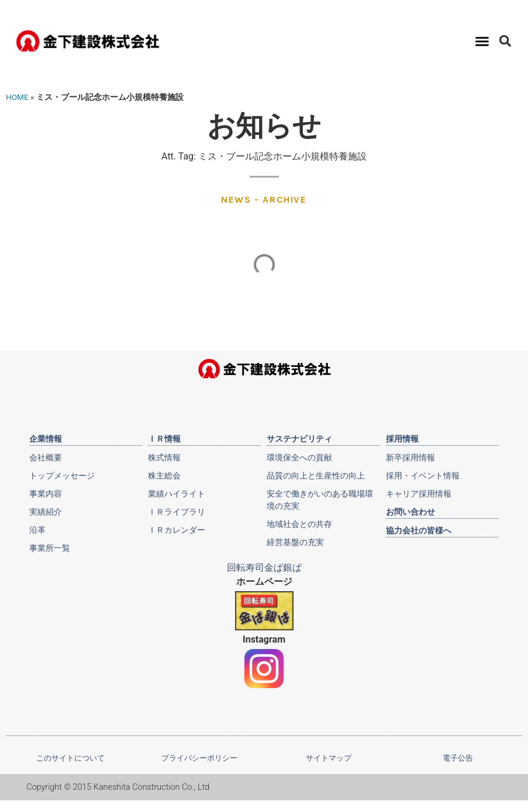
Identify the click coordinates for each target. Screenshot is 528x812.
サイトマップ (329, 758)
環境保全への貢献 (299, 457)
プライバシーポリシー (199, 758)
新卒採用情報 (410, 457)
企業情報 (46, 439)
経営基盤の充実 (295, 542)
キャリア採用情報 (419, 494)
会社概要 (46, 457)
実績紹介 (46, 512)
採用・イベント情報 (423, 476)
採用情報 (402, 439)
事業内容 (46, 494)
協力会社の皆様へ (419, 530)
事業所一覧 (50, 548)
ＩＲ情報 (164, 439)
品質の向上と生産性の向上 (316, 476)
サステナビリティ (299, 439)
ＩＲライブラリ (177, 512)
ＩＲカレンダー (177, 530)
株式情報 (164, 457)
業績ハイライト (177, 494)
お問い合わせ (410, 512)
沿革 (37, 530)
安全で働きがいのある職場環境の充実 (320, 500)
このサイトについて (70, 758)
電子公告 (458, 758)
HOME (17, 97)
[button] (482, 41)
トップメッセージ (62, 476)
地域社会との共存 (299, 524)
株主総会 (164, 476)
